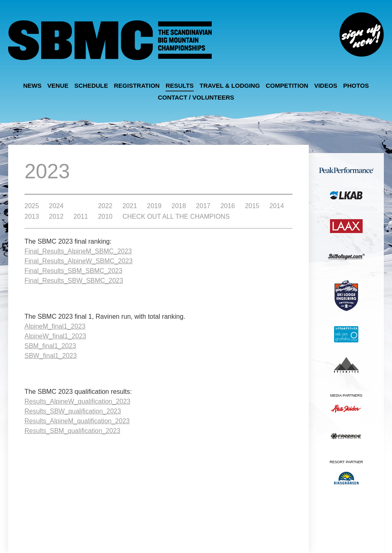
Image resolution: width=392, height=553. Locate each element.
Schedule (91, 86)
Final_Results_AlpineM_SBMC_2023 (78, 251)
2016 (228, 206)
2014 (277, 206)
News (32, 86)
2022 (105, 206)
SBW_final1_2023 (51, 356)
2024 (56, 206)
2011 (81, 217)
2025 (32, 206)
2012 (56, 217)
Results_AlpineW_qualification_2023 (78, 401)
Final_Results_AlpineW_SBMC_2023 (79, 261)
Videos (326, 86)
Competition (287, 86)
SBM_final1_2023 (50, 346)
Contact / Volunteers (196, 97)
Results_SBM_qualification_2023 (72, 431)
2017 (203, 206)
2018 (179, 206)
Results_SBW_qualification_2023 (73, 411)
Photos (356, 86)
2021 (130, 206)
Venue (58, 86)
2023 (81, 206)
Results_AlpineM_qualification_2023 (77, 421)
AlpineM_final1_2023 (55, 326)
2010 (105, 217)
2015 (252, 206)
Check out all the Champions (176, 217)
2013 (32, 217)
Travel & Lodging (230, 86)
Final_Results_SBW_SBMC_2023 (74, 281)
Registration (137, 86)
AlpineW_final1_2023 (55, 336)
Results (180, 86)
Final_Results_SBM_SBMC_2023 (73, 271)
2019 (154, 206)
